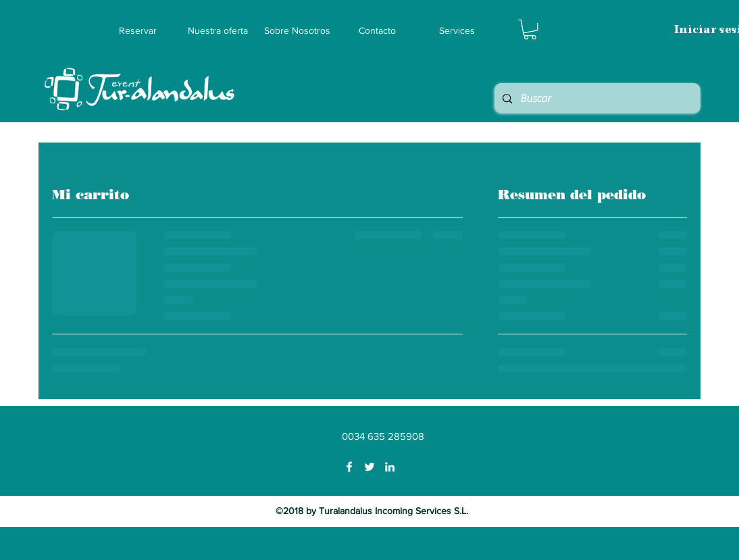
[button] (530, 29)
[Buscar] (596, 98)
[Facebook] (349, 467)
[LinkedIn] (390, 467)
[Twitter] (369, 467)
